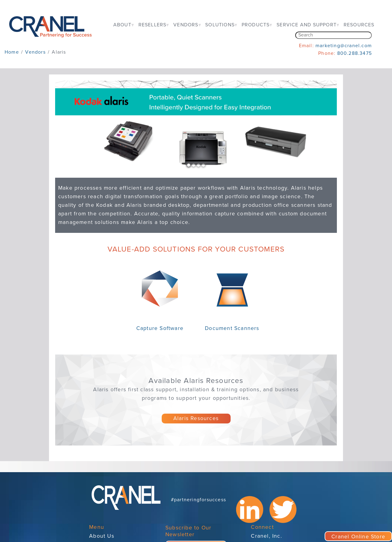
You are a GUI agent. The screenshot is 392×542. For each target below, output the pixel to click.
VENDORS (186, 25)
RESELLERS (153, 25)
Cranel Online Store (358, 537)
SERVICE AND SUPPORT (307, 25)
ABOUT (122, 25)
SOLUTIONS (220, 25)
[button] (76, 126)
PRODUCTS (256, 25)
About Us (102, 536)
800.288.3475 (354, 53)
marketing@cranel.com (344, 46)
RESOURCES (359, 25)
